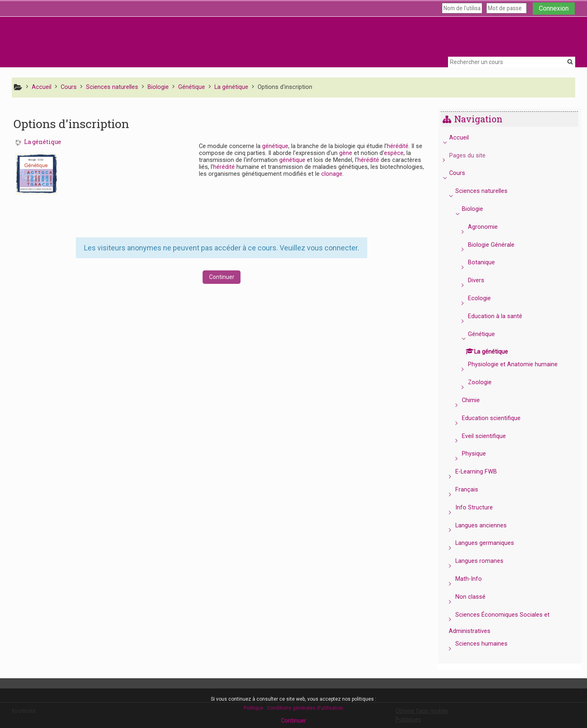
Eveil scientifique (490, 436)
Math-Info (475, 579)
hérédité (398, 146)
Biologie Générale (497, 245)
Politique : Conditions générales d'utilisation (293, 708)
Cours (463, 173)
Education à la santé (501, 316)
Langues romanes (485, 561)
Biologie (478, 209)
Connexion (554, 8)
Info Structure (480, 508)
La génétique (43, 142)
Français (473, 490)
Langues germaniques (491, 543)
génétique (275, 146)
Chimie (477, 400)
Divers (482, 280)
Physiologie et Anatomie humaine (519, 364)
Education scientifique (497, 418)
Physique (480, 454)
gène (346, 153)
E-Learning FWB (482, 472)
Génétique (487, 334)
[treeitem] (512, 394)
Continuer (222, 277)
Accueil (465, 138)
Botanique (487, 262)
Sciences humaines (488, 644)
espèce (394, 153)
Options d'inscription (285, 87)
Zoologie (485, 382)
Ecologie (485, 298)
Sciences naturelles (488, 191)
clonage (332, 174)
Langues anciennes (487, 526)
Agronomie (489, 227)
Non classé (477, 597)
